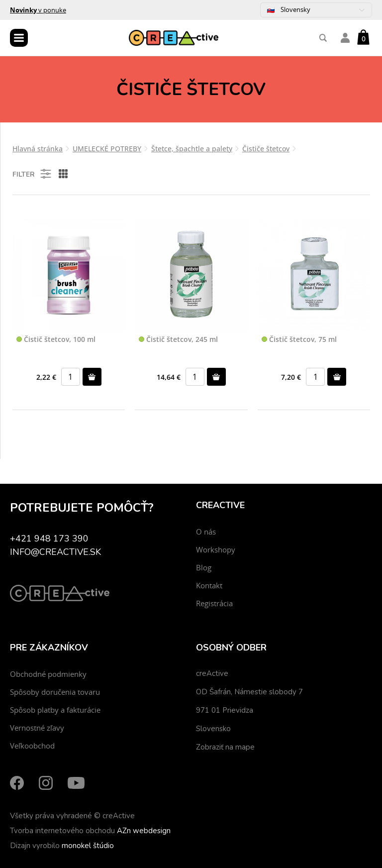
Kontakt (209, 585)
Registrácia (214, 603)
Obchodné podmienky (48, 674)
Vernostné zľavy (37, 728)
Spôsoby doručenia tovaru (55, 692)
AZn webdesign (144, 831)
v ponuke (38, 10)
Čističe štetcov (266, 149)
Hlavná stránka (38, 149)
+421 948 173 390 (49, 539)
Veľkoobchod (32, 746)
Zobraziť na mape (225, 747)
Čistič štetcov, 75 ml (299, 340)
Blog (204, 567)
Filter (33, 174)
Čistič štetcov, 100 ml (56, 340)
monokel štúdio (88, 846)
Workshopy (216, 549)
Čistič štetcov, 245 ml (178, 340)
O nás (206, 532)
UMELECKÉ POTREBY (107, 149)
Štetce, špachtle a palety (192, 149)
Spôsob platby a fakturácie (55, 710)
